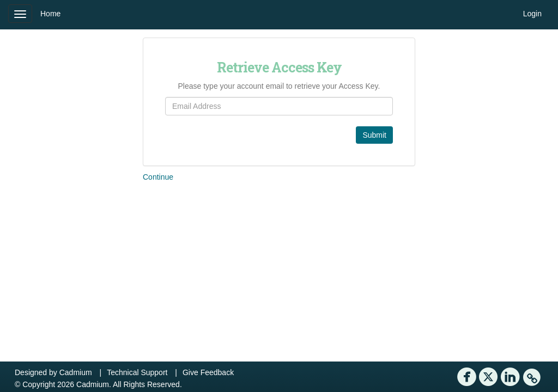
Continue (158, 177)
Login (532, 14)
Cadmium (76, 372)
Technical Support (137, 372)
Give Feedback (208, 372)
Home (50, 14)
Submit (374, 135)
